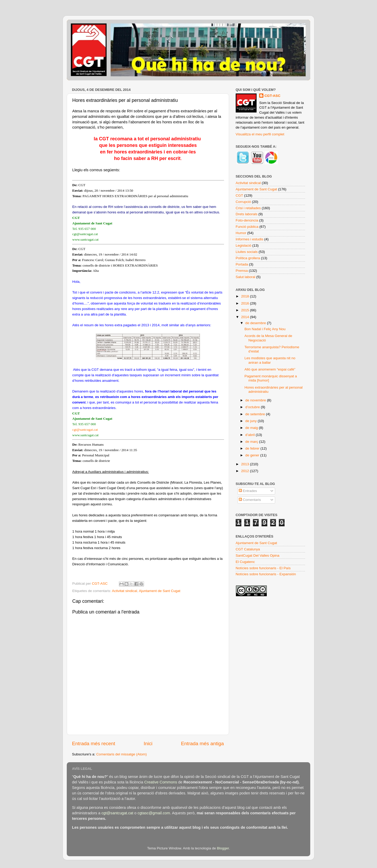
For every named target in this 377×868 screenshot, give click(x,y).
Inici (148, 743)
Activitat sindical (125, 591)
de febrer (253, 448)
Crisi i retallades (248, 208)
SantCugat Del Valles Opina (257, 555)
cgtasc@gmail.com (154, 813)
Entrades (248, 491)
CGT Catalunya (248, 549)
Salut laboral (245, 277)
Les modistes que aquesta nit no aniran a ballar (270, 360)
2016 (246, 303)
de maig (252, 428)
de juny (251, 421)
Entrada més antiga (202, 743)
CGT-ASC (272, 96)
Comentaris (250, 500)
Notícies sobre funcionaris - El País (263, 568)
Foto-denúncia (247, 220)
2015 (246, 310)
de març (252, 442)
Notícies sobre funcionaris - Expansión (266, 574)
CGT (239, 195)
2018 (246, 296)
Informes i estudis (250, 239)
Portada (242, 264)
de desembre (256, 323)
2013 (246, 464)
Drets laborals (246, 214)
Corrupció (243, 202)
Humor (241, 233)
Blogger (223, 848)
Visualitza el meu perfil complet (260, 134)
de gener (253, 455)
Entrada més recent (94, 743)
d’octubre (253, 407)
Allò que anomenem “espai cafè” (270, 369)
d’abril (251, 435)
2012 (246, 471)
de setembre (256, 414)
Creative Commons (161, 782)
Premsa (242, 271)
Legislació (243, 245)
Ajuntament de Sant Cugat (159, 591)
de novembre (256, 400)
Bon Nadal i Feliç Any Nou (265, 329)
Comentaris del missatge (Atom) (122, 754)
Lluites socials (247, 252)
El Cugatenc (245, 562)
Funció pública (247, 227)
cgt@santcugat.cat (85, 430)
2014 (246, 317)
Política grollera (248, 258)
